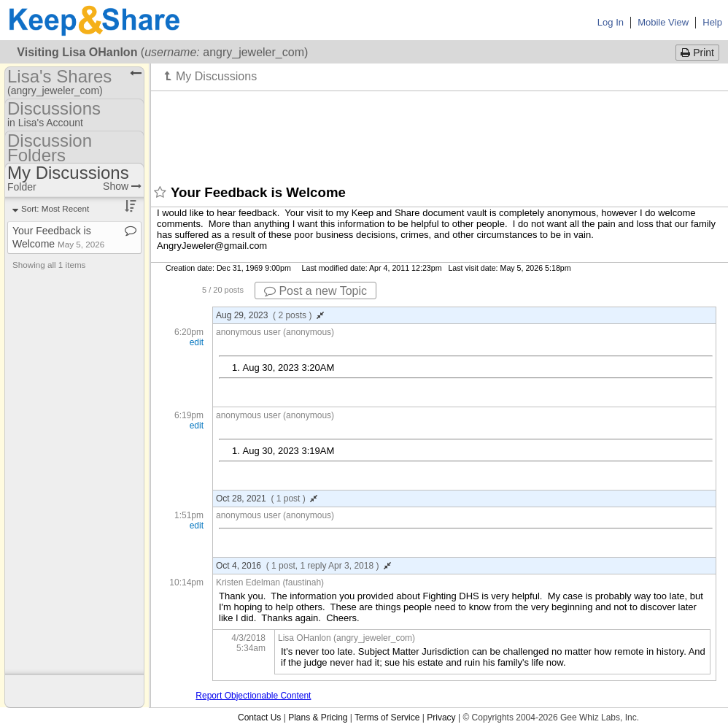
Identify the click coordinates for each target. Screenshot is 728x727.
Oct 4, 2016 (303, 566)
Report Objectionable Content (253, 696)
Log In (611, 22)
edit (197, 342)
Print (697, 53)
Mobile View (663, 22)
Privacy (441, 718)
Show (122, 186)
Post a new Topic (315, 291)
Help (712, 22)
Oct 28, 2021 (267, 499)
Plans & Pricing (318, 718)
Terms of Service (387, 718)
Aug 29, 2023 (270, 315)
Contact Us (259, 718)
